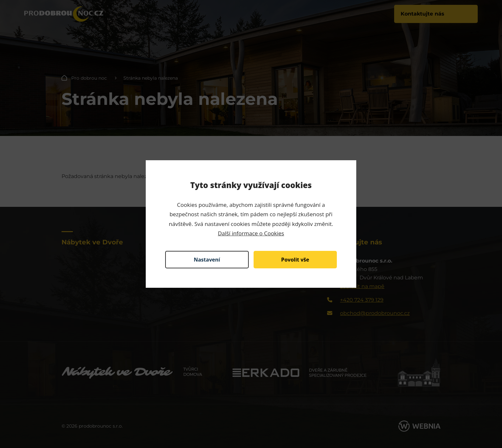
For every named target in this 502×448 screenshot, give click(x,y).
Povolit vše (295, 260)
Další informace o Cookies (251, 233)
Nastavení (207, 260)
